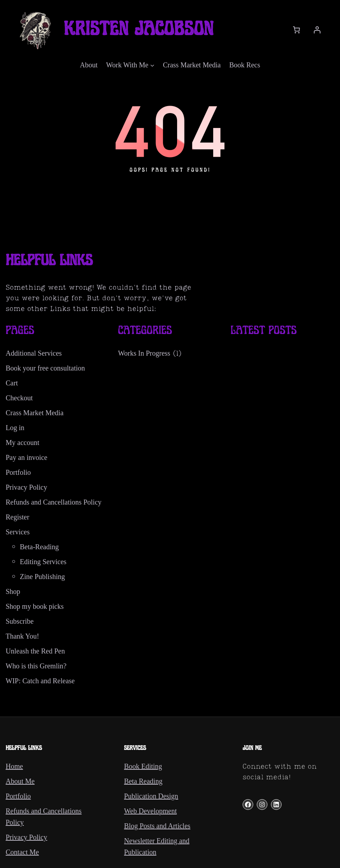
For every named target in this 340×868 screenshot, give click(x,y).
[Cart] (296, 30)
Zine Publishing (42, 577)
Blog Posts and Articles (157, 826)
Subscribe (20, 621)
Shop (13, 591)
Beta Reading (143, 781)
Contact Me (22, 852)
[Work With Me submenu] (152, 65)
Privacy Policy (26, 487)
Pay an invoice (27, 457)
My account (22, 443)
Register (18, 517)
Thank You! (22, 636)
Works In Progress (144, 353)
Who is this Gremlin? (36, 666)
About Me (20, 781)
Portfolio (18, 472)
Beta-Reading (39, 547)
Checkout (19, 398)
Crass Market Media (35, 413)
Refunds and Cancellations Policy (54, 502)
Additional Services (34, 353)
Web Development (150, 811)
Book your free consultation (45, 368)
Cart (12, 383)
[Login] (317, 30)
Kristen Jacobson (139, 30)
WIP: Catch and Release (40, 681)
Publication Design (151, 796)
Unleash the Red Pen (35, 651)
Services (18, 532)
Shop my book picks (35, 606)
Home (14, 766)
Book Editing (143, 766)
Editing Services (43, 562)
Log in (15, 428)
